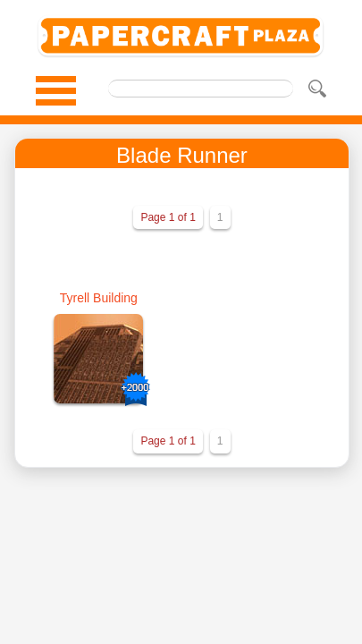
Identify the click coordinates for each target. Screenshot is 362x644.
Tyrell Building (99, 298)
